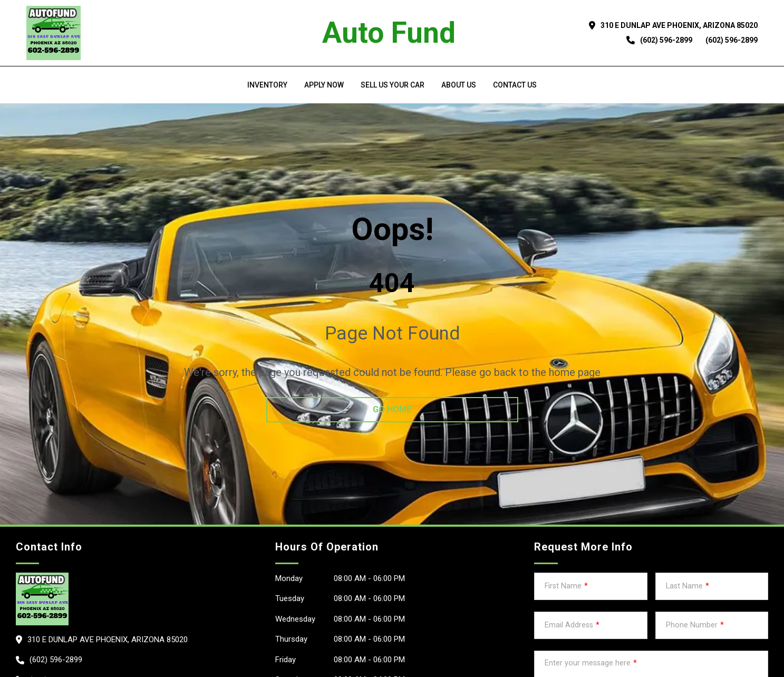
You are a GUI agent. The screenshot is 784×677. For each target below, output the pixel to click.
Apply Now (324, 85)
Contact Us (515, 85)
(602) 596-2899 (666, 40)
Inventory (267, 85)
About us (459, 85)
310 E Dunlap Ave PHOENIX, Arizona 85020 (679, 25)
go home (392, 409)
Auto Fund (389, 33)
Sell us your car (393, 85)
